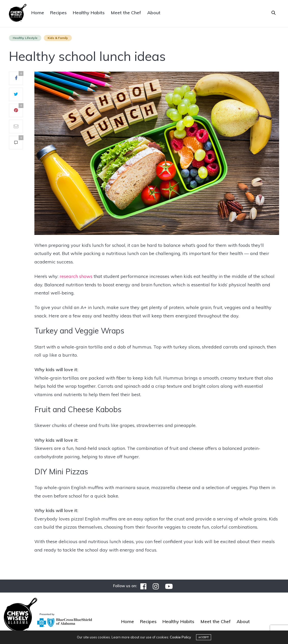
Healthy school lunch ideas (87, 56)
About (154, 13)
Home (38, 13)
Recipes (58, 13)
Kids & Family (58, 38)
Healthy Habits (89, 13)
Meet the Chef (126, 13)
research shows (76, 276)
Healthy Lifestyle (25, 38)
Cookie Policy (180, 637)
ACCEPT (204, 637)
